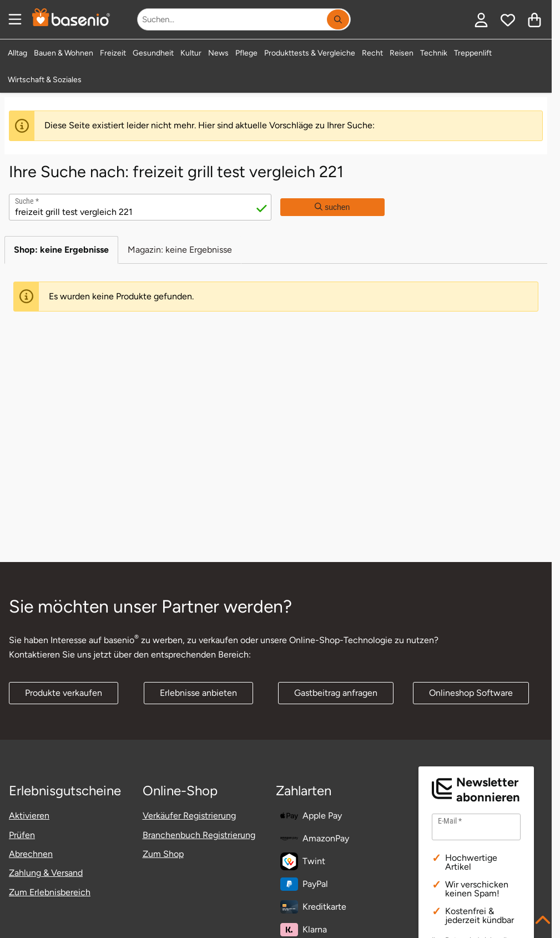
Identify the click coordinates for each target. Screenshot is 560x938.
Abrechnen (31, 854)
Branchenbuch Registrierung (199, 835)
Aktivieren (29, 816)
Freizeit (113, 53)
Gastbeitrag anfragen (336, 693)
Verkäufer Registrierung (189, 816)
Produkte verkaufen (64, 693)
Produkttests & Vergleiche (310, 53)
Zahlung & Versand (46, 873)
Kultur (191, 53)
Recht (372, 53)
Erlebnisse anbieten (198, 693)
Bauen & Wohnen (64, 53)
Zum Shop (163, 854)
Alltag (17, 53)
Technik (434, 53)
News (218, 53)
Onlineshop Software (471, 693)
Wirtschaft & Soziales (45, 80)
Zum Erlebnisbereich (50, 892)
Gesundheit (153, 53)
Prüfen (22, 835)
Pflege (246, 53)
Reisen (402, 53)
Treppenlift (473, 53)
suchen (332, 207)
